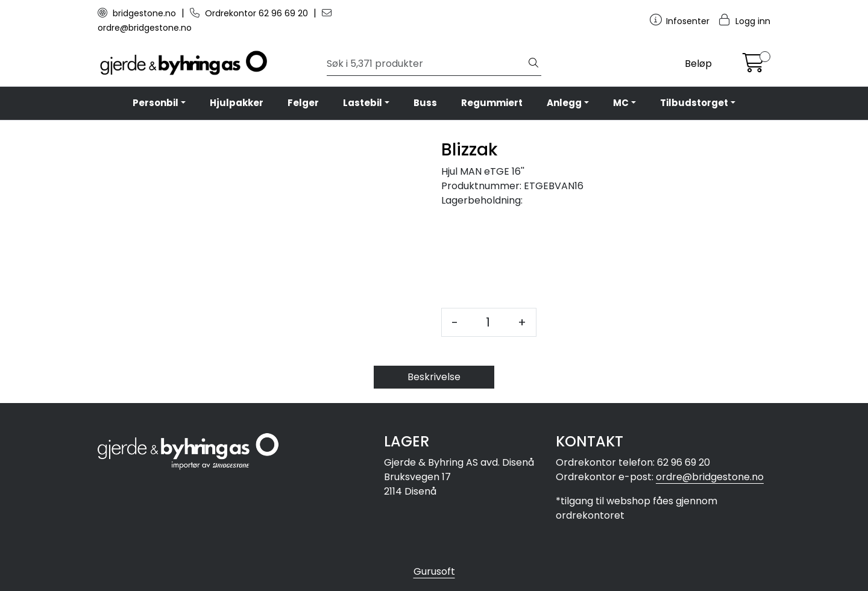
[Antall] (488, 322)
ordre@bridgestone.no (710, 477)
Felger (303, 103)
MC (621, 103)
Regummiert (492, 103)
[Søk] (426, 64)
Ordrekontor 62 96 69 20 (250, 13)
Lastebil (363, 103)
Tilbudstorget (694, 103)
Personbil (156, 103)
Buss (425, 103)
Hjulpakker (237, 103)
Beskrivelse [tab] (434, 377)
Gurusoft (434, 571)
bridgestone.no (138, 13)
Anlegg (564, 103)
